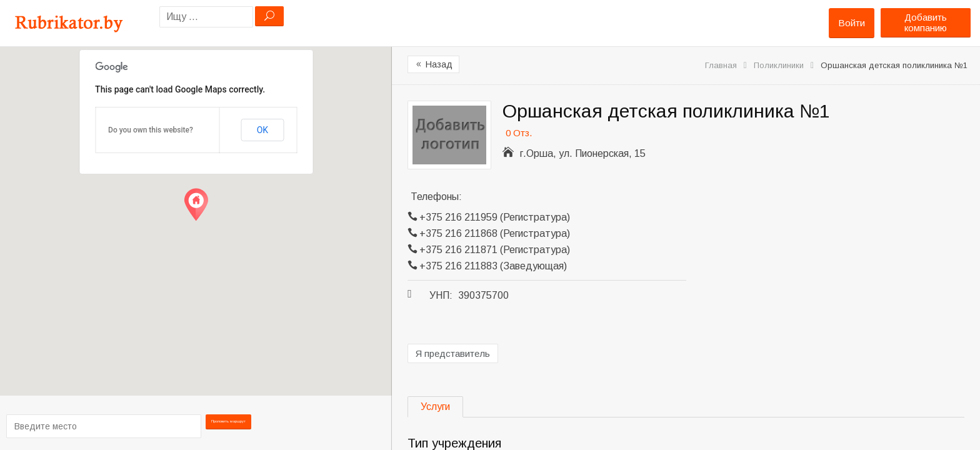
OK (262, 130)
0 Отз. (519, 133)
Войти (852, 23)
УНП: (441, 295)
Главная (721, 65)
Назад (433, 64)
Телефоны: (436, 197)
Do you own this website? (151, 130)
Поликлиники (779, 65)
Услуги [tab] (435, 407)
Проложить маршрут (229, 425)
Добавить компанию (926, 22)
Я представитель (453, 353)
